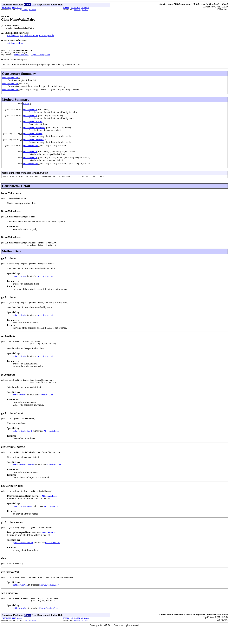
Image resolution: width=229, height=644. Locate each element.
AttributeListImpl (15, 43)
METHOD (32, 10)
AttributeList (13, 36)
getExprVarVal (30, 152)
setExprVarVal (30, 171)
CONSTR (25, 10)
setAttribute (30, 159)
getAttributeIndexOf (34, 133)
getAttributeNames (33, 139)
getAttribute (30, 114)
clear (26, 107)
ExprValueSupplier (29, 36)
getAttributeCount (33, 126)
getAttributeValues (33, 146)
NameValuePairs (10, 80)
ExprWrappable (47, 36)
